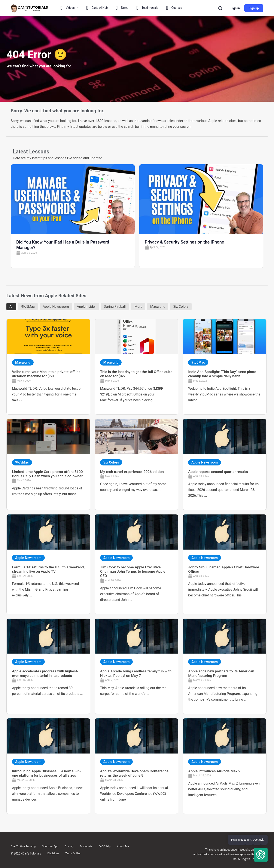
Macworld (158, 307)
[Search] (220, 8)
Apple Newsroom (56, 307)
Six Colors (181, 307)
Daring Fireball (115, 307)
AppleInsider (86, 307)
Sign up (254, 8)
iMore (138, 307)
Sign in (235, 8)
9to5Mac (28, 307)
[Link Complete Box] (48, 367)
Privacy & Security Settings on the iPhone (184, 242)
